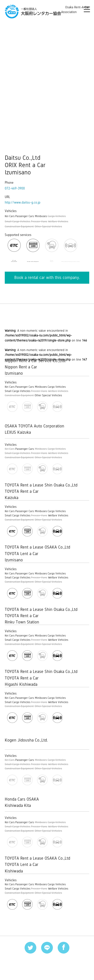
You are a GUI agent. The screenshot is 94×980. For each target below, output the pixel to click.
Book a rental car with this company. (47, 278)
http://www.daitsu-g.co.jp (23, 202)
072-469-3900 (15, 188)
